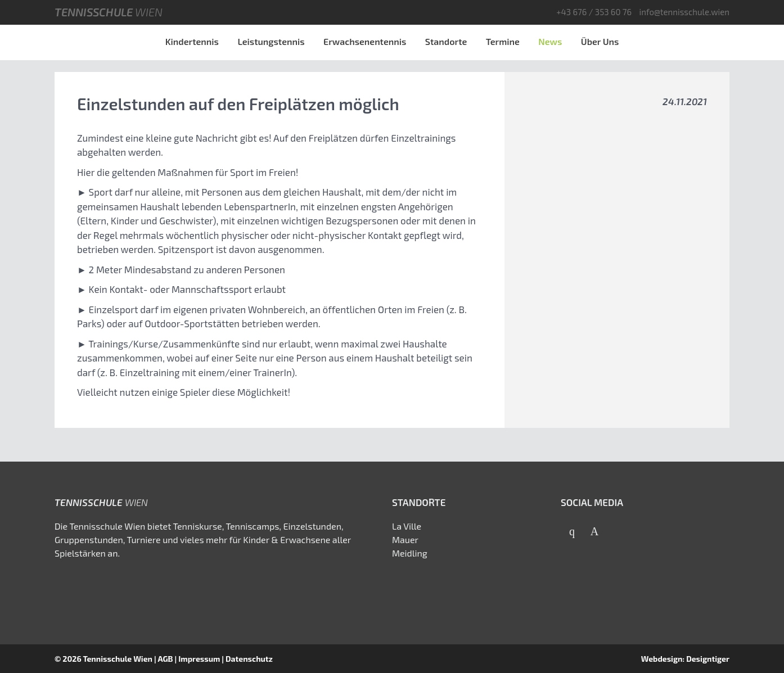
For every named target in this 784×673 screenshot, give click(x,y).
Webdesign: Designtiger (685, 659)
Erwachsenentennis (365, 41)
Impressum (199, 659)
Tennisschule (109, 12)
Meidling (410, 553)
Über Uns (600, 41)
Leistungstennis (271, 41)
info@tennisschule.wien (684, 12)
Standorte (446, 41)
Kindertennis (192, 41)
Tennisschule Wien (118, 659)
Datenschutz (249, 659)
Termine (503, 41)
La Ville (407, 526)
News (550, 41)
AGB (165, 659)
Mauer (405, 539)
